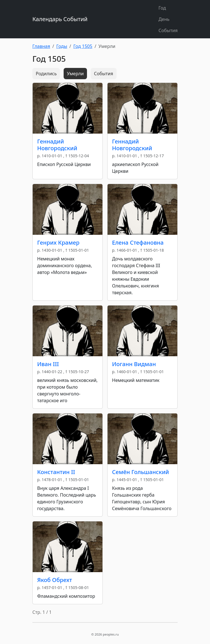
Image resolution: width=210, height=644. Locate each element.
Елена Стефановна (138, 243)
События (168, 30)
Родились (46, 74)
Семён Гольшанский (140, 472)
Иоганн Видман (134, 364)
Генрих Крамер (58, 243)
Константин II (56, 472)
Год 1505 (83, 46)
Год (162, 8)
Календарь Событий (60, 19)
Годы (62, 46)
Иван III (48, 364)
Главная (41, 46)
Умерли (75, 74)
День (164, 19)
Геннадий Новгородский (57, 145)
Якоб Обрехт (55, 580)
